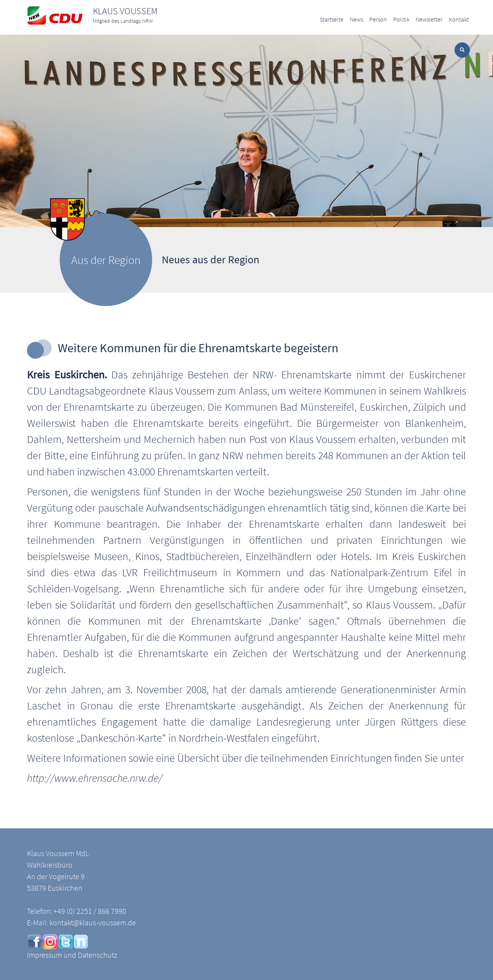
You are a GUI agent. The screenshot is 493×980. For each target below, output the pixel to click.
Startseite (332, 19)
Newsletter (429, 19)
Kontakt (459, 19)
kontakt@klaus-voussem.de (93, 922)
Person (378, 19)
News (356, 19)
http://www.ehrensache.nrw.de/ (95, 778)
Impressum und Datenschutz (72, 955)
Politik (401, 19)
